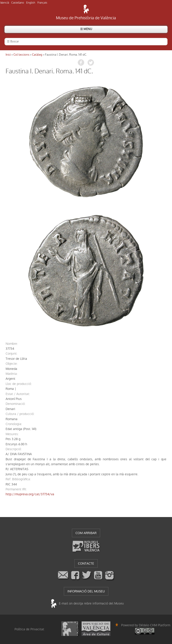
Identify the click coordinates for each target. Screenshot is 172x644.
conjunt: (11, 354)
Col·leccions (21, 55)
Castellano (18, 3)
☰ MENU (86, 29)
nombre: (12, 344)
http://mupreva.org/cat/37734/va (30, 494)
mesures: (12, 434)
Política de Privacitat (29, 629)
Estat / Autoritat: (18, 394)
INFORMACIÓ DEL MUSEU (86, 591)
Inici (8, 55)
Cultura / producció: (20, 414)
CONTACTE (86, 563)
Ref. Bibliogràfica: (18, 479)
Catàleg (37, 55)
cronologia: (14, 424)
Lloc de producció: (19, 384)
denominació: (15, 404)
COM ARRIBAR (86, 533)
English (31, 3)
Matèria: (12, 374)
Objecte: (12, 364)
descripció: (14, 449)
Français (42, 3)
